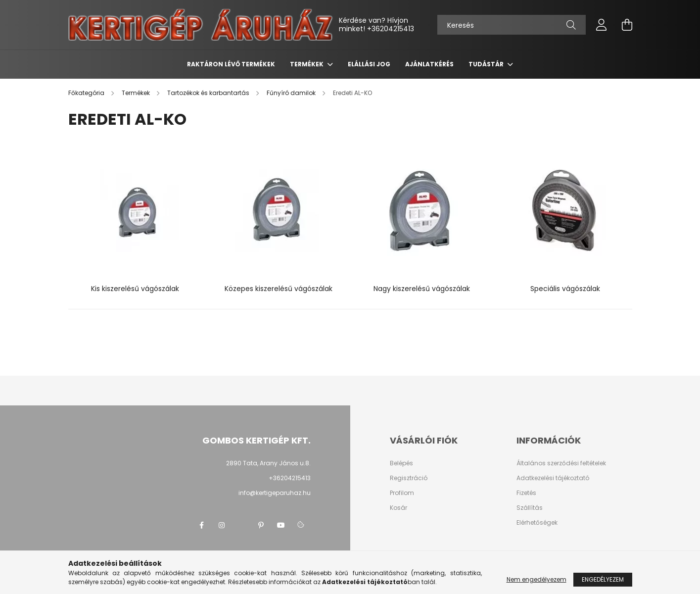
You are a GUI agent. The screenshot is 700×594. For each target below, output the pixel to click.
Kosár (398, 508)
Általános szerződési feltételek (561, 463)
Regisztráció (409, 478)
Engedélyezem (603, 579)
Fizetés (526, 493)
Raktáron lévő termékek (231, 64)
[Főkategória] (87, 93)
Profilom (402, 493)
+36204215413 (391, 29)
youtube (281, 525)
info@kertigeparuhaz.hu (275, 493)
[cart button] (627, 25)
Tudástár (487, 64)
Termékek (307, 64)
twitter (241, 525)
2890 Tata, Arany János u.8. (268, 463)
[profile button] (602, 25)
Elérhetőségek (537, 523)
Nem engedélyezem (537, 579)
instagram (222, 525)
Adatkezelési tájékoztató (553, 478)
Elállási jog (369, 64)
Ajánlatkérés (429, 64)
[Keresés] (512, 25)
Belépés (401, 463)
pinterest (261, 525)
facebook (202, 525)
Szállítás (530, 508)
